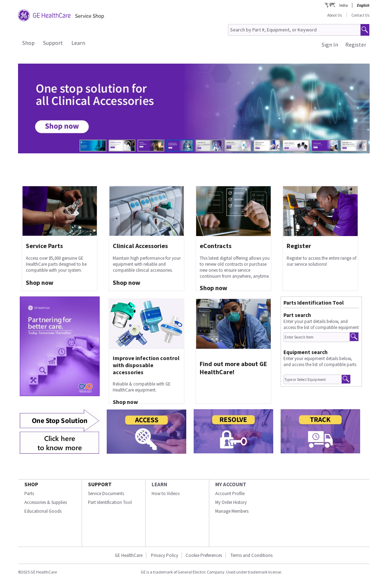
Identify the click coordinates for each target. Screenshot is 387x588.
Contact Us (360, 15)
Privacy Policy (165, 555)
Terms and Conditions (251, 555)
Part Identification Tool (110, 502)
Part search (297, 315)
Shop (28, 43)
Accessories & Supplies (46, 502)
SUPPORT (100, 484)
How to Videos (166, 493)
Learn (78, 43)
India (344, 5)
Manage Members (232, 511)
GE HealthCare (129, 555)
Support (53, 43)
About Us (335, 15)
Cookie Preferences (204, 555)
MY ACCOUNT (231, 484)
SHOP (31, 484)
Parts (29, 493)
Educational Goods (43, 511)
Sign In (330, 45)
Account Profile (230, 493)
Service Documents (106, 493)
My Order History (231, 502)
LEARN (159, 484)
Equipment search (306, 352)
